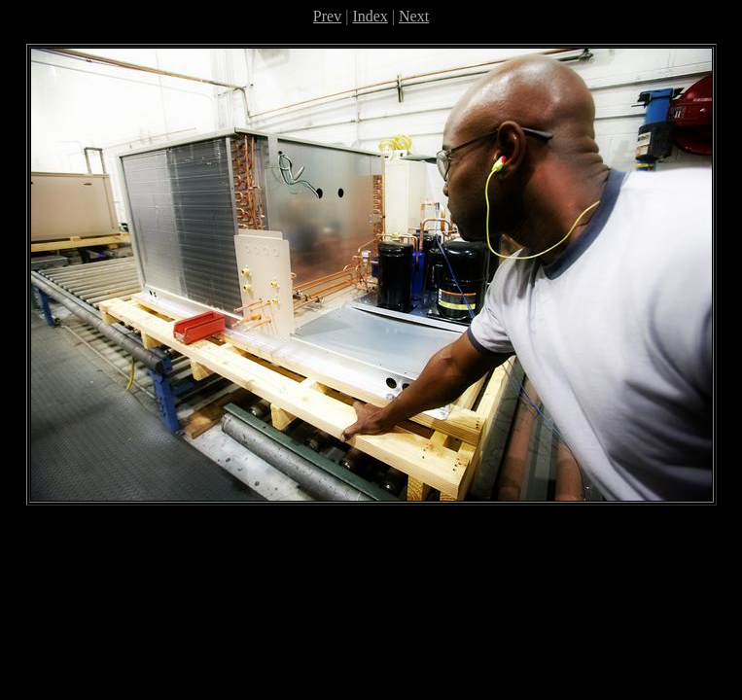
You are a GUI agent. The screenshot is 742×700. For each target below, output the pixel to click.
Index (370, 16)
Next (414, 16)
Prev (327, 16)
